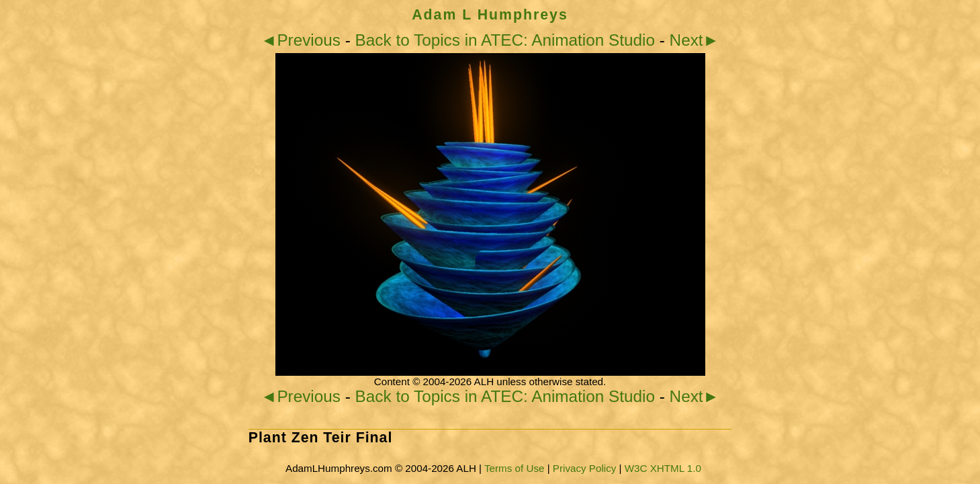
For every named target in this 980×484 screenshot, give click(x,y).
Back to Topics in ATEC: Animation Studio (505, 40)
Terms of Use (514, 468)
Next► (695, 40)
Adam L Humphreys (490, 15)
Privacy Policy (585, 468)
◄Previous (301, 40)
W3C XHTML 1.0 (663, 468)
